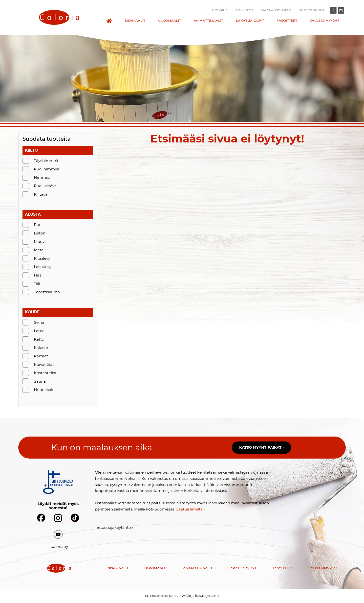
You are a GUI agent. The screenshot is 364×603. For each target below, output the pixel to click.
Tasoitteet (287, 21)
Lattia (39, 331)
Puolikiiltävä (45, 186)
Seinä (39, 322)
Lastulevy (43, 267)
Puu (38, 225)
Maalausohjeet (276, 10)
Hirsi (38, 275)
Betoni (40, 233)
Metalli (40, 250)
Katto (39, 339)
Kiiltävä (41, 194)
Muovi (40, 242)
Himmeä (42, 177)
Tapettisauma (47, 292)
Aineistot (244, 10)
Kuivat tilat (44, 364)
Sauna (40, 381)
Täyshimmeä (46, 161)
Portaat (41, 356)
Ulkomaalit (170, 21)
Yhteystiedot (312, 10)
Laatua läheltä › (191, 509)
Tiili (37, 284)
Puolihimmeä (47, 169)
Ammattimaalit (208, 21)
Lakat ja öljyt (250, 21)
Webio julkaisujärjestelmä (200, 596)
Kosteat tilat (45, 373)
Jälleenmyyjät (325, 21)
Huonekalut (45, 390)
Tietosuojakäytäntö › (114, 527)
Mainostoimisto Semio (162, 596)
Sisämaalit (135, 21)
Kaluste (41, 348)
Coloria (220, 10)
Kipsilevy (42, 258)
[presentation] (59, 17)
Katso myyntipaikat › (261, 447)
